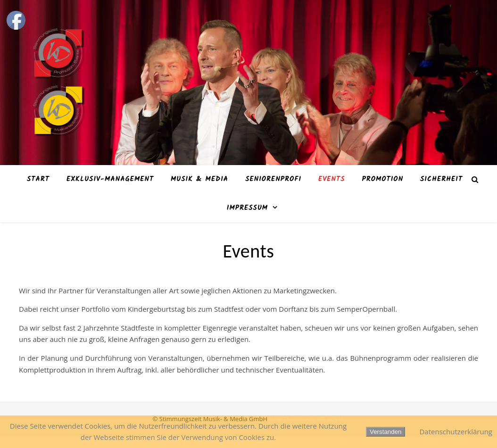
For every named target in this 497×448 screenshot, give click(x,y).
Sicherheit (441, 179)
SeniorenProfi (273, 179)
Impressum (247, 208)
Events (331, 179)
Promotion (382, 179)
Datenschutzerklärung (456, 431)
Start (38, 179)
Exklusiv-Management (110, 179)
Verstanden (385, 432)
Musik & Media (199, 179)
